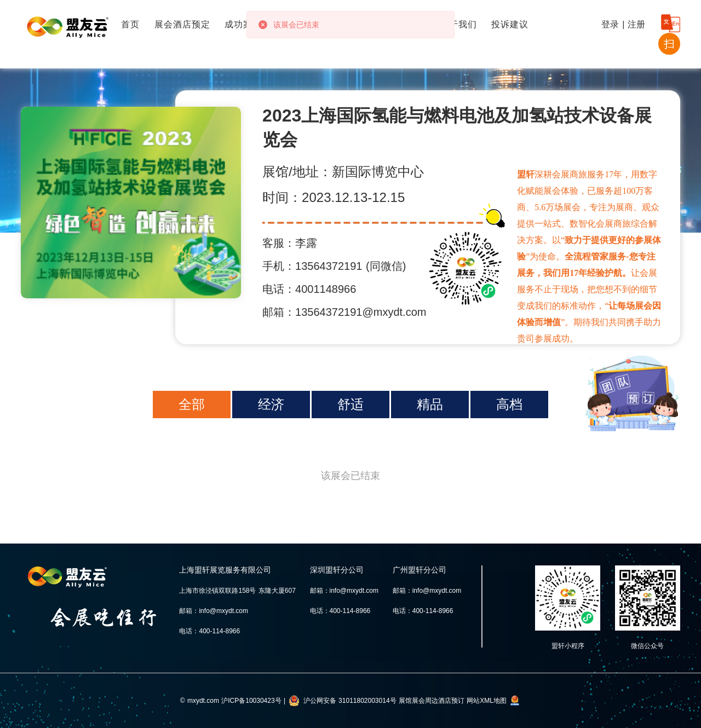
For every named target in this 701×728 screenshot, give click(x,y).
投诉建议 (510, 24)
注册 (636, 24)
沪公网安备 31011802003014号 (350, 701)
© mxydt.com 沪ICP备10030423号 (231, 701)
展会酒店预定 (182, 24)
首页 (130, 24)
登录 (610, 24)
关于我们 (458, 24)
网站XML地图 (487, 701)
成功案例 (243, 24)
